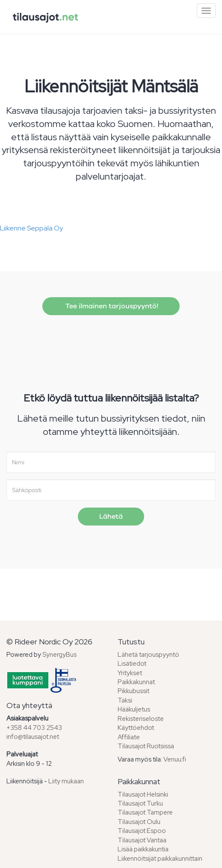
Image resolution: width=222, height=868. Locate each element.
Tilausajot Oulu (139, 822)
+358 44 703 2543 (34, 728)
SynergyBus (59, 655)
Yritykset (130, 673)
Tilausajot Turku (140, 803)
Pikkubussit (133, 691)
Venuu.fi (175, 759)
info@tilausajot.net (33, 737)
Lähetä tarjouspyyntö (148, 655)
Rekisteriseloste (141, 719)
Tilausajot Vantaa (142, 840)
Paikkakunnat (136, 682)
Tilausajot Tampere (145, 812)
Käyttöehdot (136, 728)
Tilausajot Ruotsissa (146, 746)
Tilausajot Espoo (142, 831)
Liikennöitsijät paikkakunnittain (160, 859)
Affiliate (129, 737)
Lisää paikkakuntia (143, 849)
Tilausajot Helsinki (143, 794)
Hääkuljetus (134, 709)
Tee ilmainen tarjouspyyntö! (111, 306)
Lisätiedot (132, 664)
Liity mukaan (66, 781)
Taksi (125, 700)
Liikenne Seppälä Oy (31, 228)
